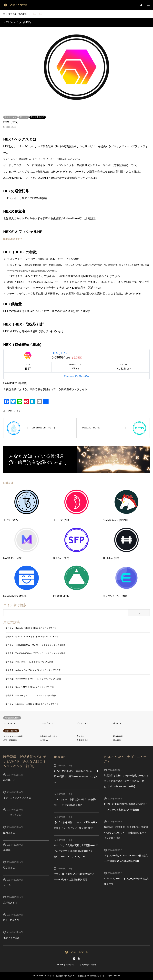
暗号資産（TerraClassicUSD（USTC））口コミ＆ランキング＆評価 (35, 645)
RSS (79, 958)
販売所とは (9, 833)
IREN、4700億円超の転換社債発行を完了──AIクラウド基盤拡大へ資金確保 (126, 807)
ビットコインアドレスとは (17, 798)
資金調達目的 (82, 740)
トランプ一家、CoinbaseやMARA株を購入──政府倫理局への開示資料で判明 (126, 858)
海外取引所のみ (38, 117)
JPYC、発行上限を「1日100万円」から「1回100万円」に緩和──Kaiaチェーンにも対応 (76, 776)
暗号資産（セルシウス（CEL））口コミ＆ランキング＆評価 (32, 637)
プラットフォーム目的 (13, 736)
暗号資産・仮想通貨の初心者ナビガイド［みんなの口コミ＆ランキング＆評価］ (25, 761)
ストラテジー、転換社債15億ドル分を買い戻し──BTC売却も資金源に (76, 802)
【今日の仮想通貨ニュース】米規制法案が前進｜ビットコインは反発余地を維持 (76, 825)
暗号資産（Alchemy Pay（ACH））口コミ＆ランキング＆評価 (33, 670)
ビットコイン (82, 723)
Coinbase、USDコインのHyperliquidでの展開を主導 (126, 881)
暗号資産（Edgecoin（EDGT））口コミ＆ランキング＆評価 (32, 704)
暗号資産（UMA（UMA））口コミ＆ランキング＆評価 (30, 687)
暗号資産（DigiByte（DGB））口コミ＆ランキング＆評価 (31, 628)
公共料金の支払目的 (49, 736)
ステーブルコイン (48, 723)
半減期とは (9, 850)
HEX (10, 411)
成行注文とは (10, 903)
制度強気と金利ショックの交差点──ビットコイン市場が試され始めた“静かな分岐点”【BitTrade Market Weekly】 (126, 781)
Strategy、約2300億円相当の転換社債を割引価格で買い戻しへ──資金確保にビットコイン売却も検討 (126, 833)
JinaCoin (60, 757)
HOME (60, 965)
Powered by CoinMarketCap (76, 376)
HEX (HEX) (59, 353)
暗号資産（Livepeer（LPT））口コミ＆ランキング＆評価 (31, 696)
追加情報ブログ (73, 965)
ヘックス (17, 411)
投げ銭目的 (118, 736)
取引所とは (9, 868)
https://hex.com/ (13, 239)
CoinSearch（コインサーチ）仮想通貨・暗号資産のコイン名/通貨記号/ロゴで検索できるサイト (70, 976)
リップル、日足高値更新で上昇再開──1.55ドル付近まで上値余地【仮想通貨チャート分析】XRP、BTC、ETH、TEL (76, 851)
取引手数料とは (11, 920)
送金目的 (117, 740)
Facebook (74, 958)
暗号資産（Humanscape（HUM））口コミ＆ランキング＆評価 (33, 679)
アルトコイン (10, 117)
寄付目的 (81, 736)
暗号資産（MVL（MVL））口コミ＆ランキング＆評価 (29, 662)
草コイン (24, 117)
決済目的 (44, 740)
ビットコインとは (12, 815)
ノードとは (9, 885)
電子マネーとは (11, 938)
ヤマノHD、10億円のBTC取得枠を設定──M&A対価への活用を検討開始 (74, 877)
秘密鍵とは (9, 780)
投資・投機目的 (10, 740)
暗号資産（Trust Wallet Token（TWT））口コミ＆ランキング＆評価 (35, 653)
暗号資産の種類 (89, 965)
